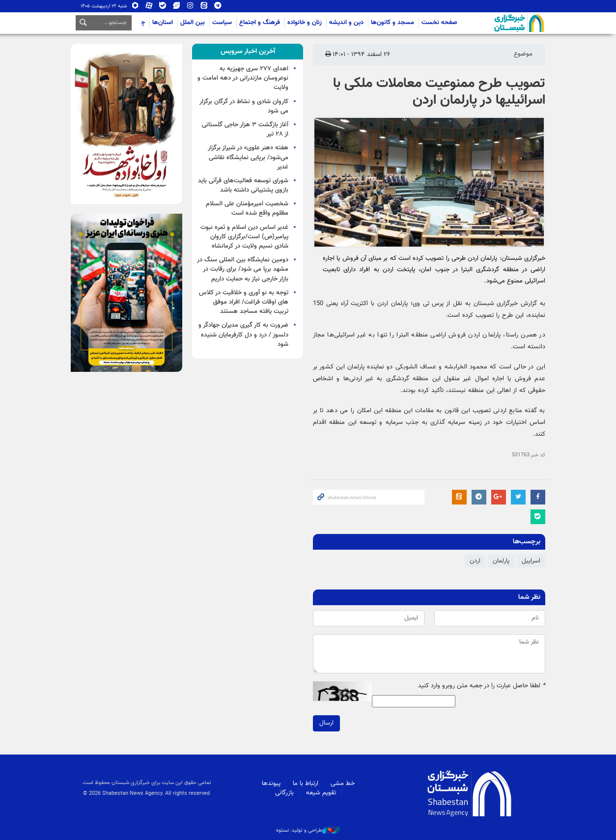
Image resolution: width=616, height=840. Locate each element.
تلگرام (218, 6)
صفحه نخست (439, 23)
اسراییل (531, 561)
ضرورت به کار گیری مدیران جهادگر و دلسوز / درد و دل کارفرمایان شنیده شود (243, 335)
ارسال (326, 723)
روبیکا (135, 6)
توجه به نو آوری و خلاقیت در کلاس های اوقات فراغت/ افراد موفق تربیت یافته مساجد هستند (244, 302)
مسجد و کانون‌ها (392, 23)
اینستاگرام (190, 6)
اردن (475, 561)
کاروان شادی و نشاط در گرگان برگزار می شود (244, 106)
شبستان (491, 23)
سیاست (222, 23)
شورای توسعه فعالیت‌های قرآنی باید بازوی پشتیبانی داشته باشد (243, 185)
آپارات (149, 6)
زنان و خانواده (305, 23)
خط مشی (343, 784)
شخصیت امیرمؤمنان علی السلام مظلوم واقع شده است (247, 209)
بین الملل (193, 23)
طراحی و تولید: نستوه (308, 831)
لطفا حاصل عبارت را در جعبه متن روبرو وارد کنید (482, 686)
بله (163, 6)
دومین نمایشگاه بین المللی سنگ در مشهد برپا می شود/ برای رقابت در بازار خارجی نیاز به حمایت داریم (243, 269)
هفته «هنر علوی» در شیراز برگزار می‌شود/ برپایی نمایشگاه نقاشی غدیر (248, 157)
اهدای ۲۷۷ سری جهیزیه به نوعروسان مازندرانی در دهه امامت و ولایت (243, 78)
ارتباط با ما (306, 784)
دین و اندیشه (346, 23)
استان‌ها (163, 23)
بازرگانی (284, 793)
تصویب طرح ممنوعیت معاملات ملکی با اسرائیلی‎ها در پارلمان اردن (439, 92)
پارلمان (501, 561)
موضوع (523, 54)
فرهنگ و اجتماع (260, 23)
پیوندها (271, 784)
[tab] (248, 52)
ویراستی (176, 6)
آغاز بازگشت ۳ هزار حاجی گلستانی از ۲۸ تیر (245, 129)
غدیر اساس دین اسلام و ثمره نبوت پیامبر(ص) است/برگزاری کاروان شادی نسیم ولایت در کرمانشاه (244, 237)
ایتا (204, 6)
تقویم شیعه (321, 793)
